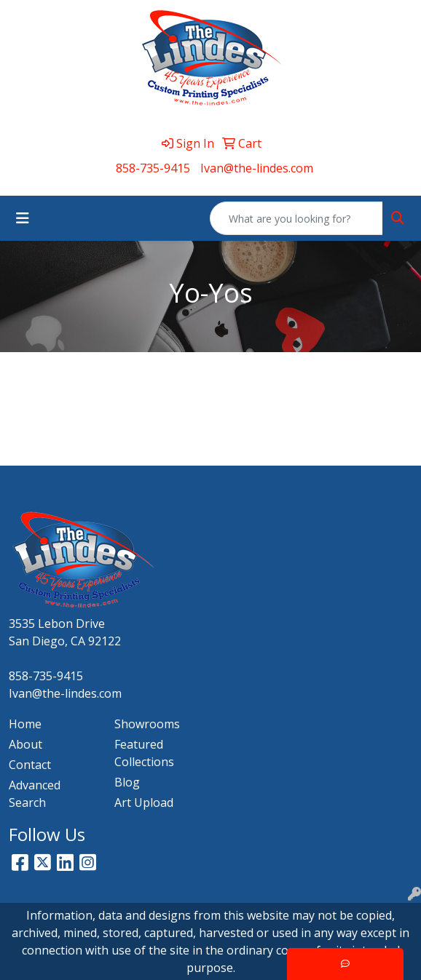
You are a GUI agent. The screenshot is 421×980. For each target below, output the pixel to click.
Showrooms (147, 724)
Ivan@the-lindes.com (257, 168)
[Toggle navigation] (23, 218)
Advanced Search (35, 794)
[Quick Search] (296, 218)
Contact (30, 765)
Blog (127, 782)
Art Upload (144, 802)
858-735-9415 (153, 168)
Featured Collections (144, 753)
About (25, 744)
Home (25, 724)
